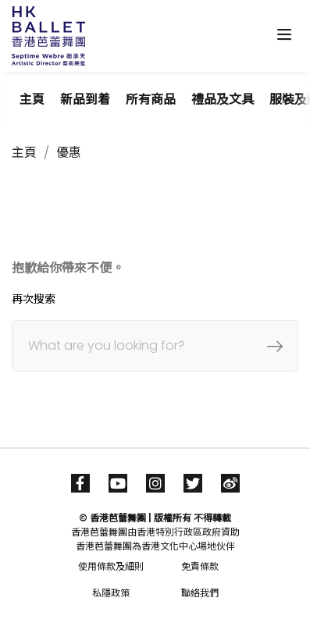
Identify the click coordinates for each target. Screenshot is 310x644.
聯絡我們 (200, 593)
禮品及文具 (223, 100)
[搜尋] (155, 346)
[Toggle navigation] (284, 34)
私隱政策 (111, 593)
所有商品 (151, 100)
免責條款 (200, 566)
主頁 (32, 100)
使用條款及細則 (111, 566)
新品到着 (85, 100)
